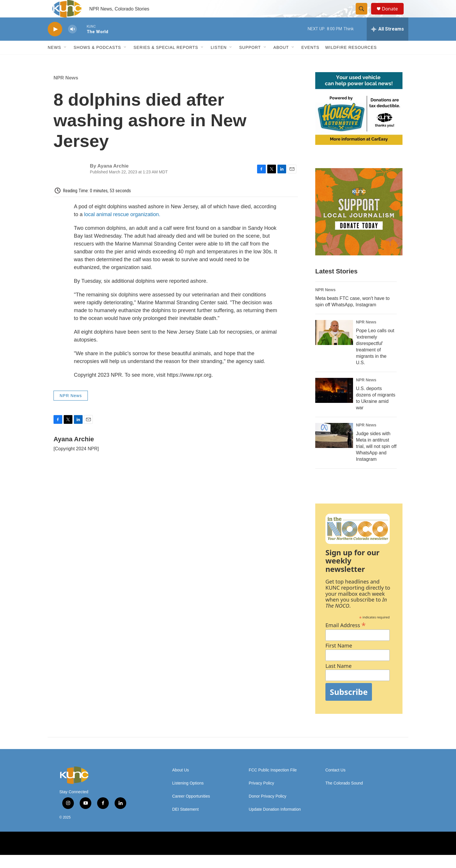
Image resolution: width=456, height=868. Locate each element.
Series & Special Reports (166, 61)
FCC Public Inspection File (273, 783)
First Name (339, 659)
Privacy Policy (261, 796)
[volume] (72, 42)
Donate (393, 15)
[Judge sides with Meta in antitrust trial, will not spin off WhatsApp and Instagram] (334, 449)
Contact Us (335, 783)
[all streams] (388, 42)
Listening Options (188, 796)
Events (310, 61)
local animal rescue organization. (122, 227)
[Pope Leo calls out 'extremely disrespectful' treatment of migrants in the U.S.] (334, 346)
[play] (55, 42)
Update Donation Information (275, 822)
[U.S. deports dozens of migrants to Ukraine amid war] (334, 403)
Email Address (346, 637)
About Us (181, 783)
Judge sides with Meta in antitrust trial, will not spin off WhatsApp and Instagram (376, 459)
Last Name (339, 679)
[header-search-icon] (364, 15)
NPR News (66, 91)
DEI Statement (185, 822)
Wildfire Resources (351, 61)
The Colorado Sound (344, 796)
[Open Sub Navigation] (65, 61)
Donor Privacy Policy (267, 809)
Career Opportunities (191, 809)
